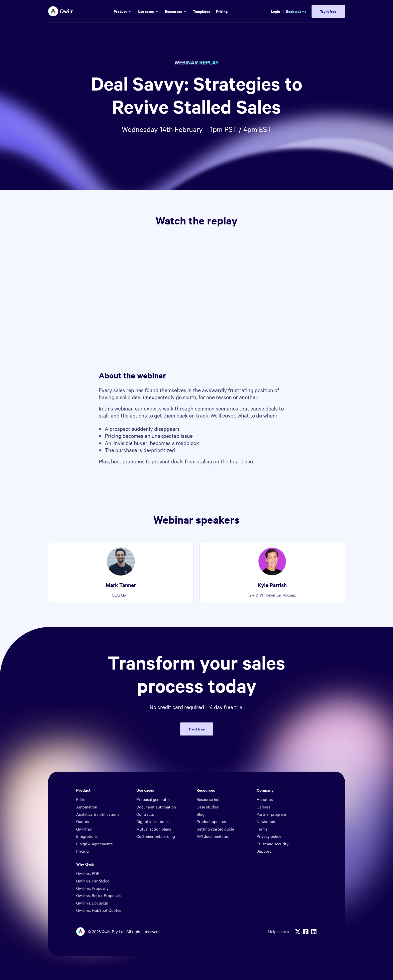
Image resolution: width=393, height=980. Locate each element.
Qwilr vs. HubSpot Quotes (99, 910)
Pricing (82, 851)
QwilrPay (84, 829)
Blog (201, 814)
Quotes (82, 821)
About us (265, 799)
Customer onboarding (156, 836)
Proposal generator (153, 799)
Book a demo (296, 11)
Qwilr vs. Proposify (92, 888)
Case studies (208, 807)
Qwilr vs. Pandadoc (93, 881)
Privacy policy (269, 836)
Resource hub (209, 799)
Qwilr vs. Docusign (92, 903)
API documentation (214, 836)
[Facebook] (306, 932)
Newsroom (266, 821)
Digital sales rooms (153, 821)
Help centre (278, 931)
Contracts (145, 814)
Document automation (156, 807)
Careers (263, 807)
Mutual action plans (154, 829)
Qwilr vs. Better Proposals (99, 895)
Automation (87, 807)
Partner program (271, 814)
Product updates (211, 821)
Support (264, 851)
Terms (262, 829)
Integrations (87, 836)
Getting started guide (215, 829)
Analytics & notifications (98, 814)
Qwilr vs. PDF (88, 873)
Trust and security (273, 844)
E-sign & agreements (94, 844)
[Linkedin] (314, 932)
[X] (298, 932)
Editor (82, 799)
